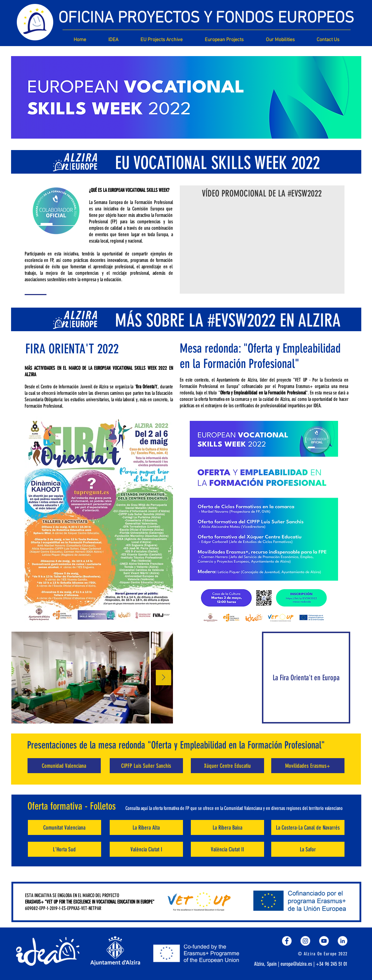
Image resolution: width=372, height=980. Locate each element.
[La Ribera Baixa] (227, 827)
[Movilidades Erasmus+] (308, 766)
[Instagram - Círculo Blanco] (305, 941)
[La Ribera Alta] (146, 827)
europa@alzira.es (296, 964)
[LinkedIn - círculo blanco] (343, 941)
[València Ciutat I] (146, 849)
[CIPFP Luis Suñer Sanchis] (146, 766)
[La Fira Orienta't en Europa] (306, 678)
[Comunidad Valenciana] (64, 766)
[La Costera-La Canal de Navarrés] (308, 827)
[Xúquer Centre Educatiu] (227, 766)
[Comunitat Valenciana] (65, 827)
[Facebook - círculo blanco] (287, 941)
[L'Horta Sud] (65, 849)
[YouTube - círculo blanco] (324, 941)
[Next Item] (163, 678)
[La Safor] (308, 849)
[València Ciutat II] (227, 849)
